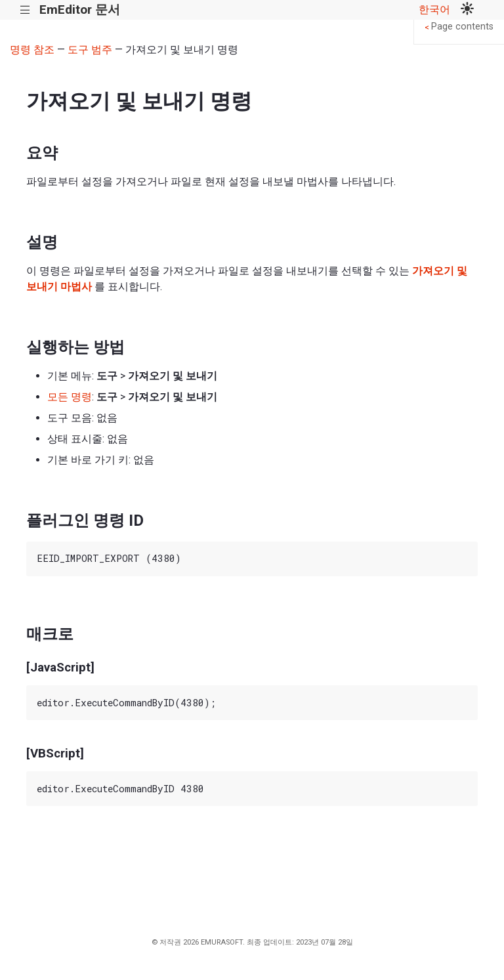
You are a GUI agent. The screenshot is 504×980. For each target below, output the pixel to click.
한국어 (434, 10)
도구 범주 (90, 50)
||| (25, 10)
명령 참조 (32, 50)
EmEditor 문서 (80, 10)
